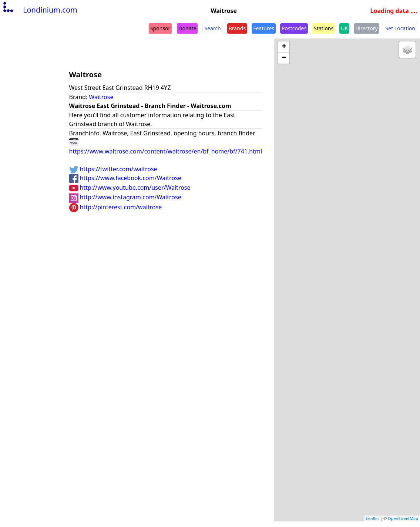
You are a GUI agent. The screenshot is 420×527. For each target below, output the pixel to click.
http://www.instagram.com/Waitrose (125, 197)
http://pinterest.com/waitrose (116, 207)
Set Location (400, 28)
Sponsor (160, 28)
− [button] (284, 58)
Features (264, 28)
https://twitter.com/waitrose (113, 169)
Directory (366, 28)
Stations (324, 28)
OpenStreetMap (403, 518)
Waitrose (101, 97)
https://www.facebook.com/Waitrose (125, 178)
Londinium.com (39, 10)
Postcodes (294, 28)
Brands (237, 28)
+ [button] (284, 47)
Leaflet (372, 518)
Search (212, 28)
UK (344, 28)
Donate (187, 28)
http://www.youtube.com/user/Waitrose (130, 188)
